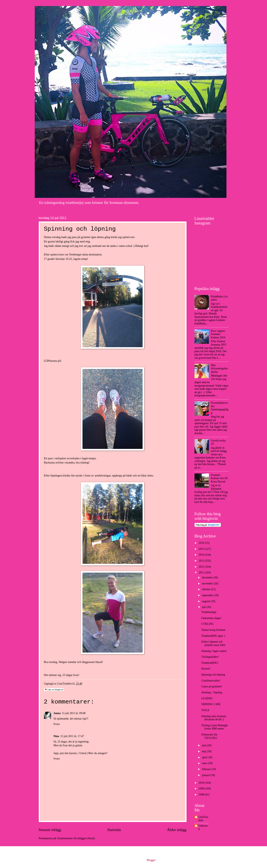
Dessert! (206, 669)
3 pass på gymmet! (212, 686)
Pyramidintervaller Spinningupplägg (220, 408)
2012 (202, 567)
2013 (202, 561)
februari (207, 769)
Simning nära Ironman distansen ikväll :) (214, 718)
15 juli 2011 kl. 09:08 (74, 713)
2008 (202, 795)
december (208, 578)
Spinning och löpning (213, 675)
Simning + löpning (212, 692)
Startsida (114, 830)
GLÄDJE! (207, 698)
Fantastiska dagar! (211, 618)
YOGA (205, 710)
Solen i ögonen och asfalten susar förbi (213, 643)
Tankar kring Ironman (213, 630)
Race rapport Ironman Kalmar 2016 (218, 334)
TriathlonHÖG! (210, 663)
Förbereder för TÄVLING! (209, 736)
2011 (202, 573)
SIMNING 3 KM (211, 704)
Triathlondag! (209, 612)
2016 (202, 543)
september (208, 595)
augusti (206, 601)
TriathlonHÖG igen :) (213, 636)
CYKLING (207, 624)
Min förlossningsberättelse (219, 369)
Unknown (203, 827)
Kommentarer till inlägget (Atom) (76, 838)
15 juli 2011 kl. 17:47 (72, 736)
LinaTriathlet (203, 819)
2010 (202, 783)
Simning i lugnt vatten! (214, 651)
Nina (56, 736)
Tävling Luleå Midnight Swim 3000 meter (215, 727)
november (208, 583)
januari (206, 775)
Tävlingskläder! (210, 657)
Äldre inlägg (177, 830)
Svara (57, 724)
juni (204, 745)
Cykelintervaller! (211, 681)
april (205, 757)
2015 (202, 549)
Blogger (151, 860)
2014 (202, 555)
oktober (206, 589)
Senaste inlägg (50, 830)
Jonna (57, 713)
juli (204, 607)
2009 (202, 789)
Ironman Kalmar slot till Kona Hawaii (219, 478)
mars (205, 763)
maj (204, 751)
